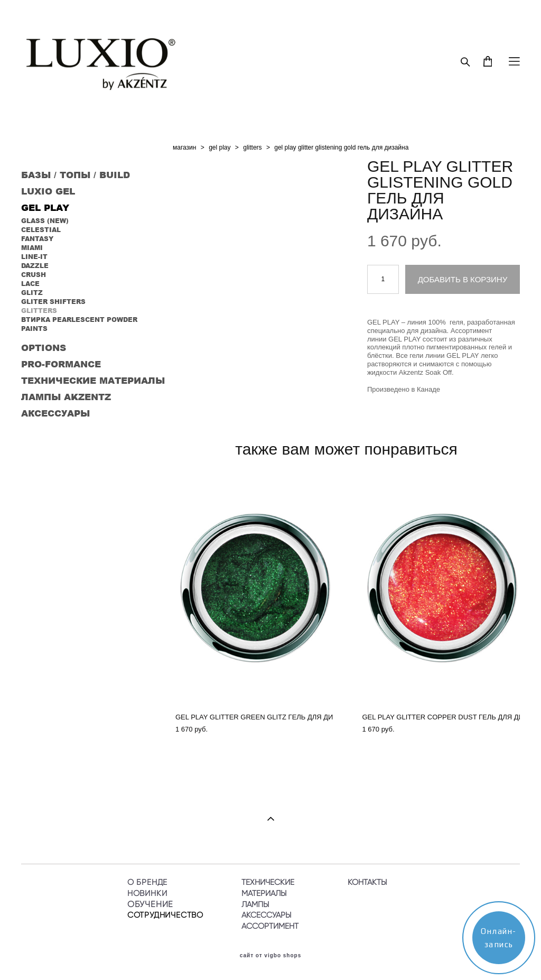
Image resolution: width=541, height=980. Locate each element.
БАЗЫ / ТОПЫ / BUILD (76, 174)
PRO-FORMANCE (61, 364)
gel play (220, 147)
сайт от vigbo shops (271, 956)
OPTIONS (44, 347)
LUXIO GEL (48, 191)
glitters (252, 147)
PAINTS (34, 329)
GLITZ (32, 293)
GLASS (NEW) (45, 221)
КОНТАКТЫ (367, 882)
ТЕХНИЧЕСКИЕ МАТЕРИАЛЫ (93, 380)
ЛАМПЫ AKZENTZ (66, 396)
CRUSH (34, 275)
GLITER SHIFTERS (53, 302)
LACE (30, 284)
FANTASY (37, 239)
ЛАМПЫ (255, 904)
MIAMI (32, 248)
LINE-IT (34, 257)
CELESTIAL (41, 230)
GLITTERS (39, 311)
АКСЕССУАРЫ (55, 413)
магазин (184, 147)
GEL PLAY (45, 207)
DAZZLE (35, 266)
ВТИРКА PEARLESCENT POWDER (79, 320)
